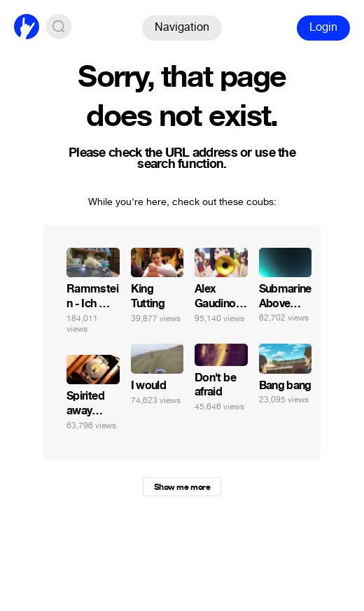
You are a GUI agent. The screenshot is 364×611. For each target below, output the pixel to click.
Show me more (182, 487)
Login (323, 27)
